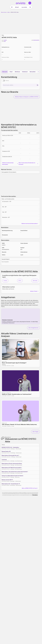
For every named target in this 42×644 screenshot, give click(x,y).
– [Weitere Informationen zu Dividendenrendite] (25, 49)
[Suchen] (37, 85)
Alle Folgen (35, 432)
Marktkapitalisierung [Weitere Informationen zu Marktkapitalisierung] (5, 47)
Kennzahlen (33, 72)
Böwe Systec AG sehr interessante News (12, 464)
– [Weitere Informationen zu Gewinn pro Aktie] (25, 54)
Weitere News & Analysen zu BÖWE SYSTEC (27, 97)
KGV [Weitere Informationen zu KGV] (3, 52)
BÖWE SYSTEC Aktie (15, 12)
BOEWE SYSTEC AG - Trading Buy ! (10, 447)
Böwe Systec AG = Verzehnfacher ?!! (11, 484)
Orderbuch (25, 72)
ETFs (20, 281)
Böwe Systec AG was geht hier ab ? (10, 455)
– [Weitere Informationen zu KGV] (2, 54)
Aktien (9, 12)
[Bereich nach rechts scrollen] (38, 72)
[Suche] (30, 7)
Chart (11, 72)
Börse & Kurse (4, 12)
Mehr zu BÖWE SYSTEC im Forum (30, 488)
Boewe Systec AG (6, 451)
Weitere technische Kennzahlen (30, 224)
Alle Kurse (17, 72)
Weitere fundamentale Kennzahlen (10, 164)
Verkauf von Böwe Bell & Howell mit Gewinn (12, 476)
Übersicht (5, 72)
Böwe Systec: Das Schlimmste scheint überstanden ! (15, 472)
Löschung (4, 460)
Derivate (35, 281)
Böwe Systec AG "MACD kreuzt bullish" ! (12, 468)
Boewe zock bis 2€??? (7, 480)
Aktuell (17, 7)
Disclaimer (35, 495)
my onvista (24, 7)
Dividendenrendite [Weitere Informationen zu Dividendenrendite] (28, 47)
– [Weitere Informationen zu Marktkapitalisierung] (2, 49)
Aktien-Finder (34, 291)
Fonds (5, 281)
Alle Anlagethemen (33, 328)
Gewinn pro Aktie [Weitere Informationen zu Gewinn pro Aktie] (27, 52)
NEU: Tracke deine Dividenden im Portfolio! (29, 164)
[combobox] (20, 85)
